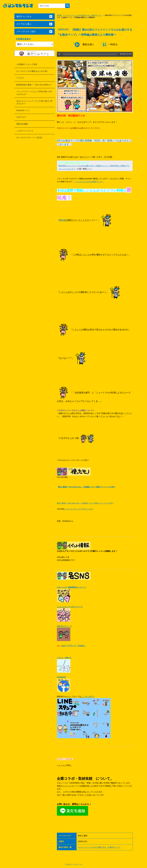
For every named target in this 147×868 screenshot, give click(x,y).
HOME (59, 15)
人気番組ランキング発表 (27, 64)
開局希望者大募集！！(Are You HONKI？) (34, 85)
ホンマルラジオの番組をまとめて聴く (32, 71)
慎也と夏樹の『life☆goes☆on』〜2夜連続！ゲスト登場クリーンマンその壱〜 (87, 487)
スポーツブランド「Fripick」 (73, 646)
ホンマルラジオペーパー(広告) (29, 138)
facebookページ (23, 110)
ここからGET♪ (88, 697)
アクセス (20, 78)
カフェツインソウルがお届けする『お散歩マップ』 (84, 15)
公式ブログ (21, 117)
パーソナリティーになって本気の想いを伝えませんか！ (34, 93)
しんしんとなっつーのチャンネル (79, 509)
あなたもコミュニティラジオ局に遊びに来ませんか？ (34, 102)
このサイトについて (25, 131)
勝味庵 (62, 220)
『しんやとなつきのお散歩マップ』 (89, 182)
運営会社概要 (22, 124)
